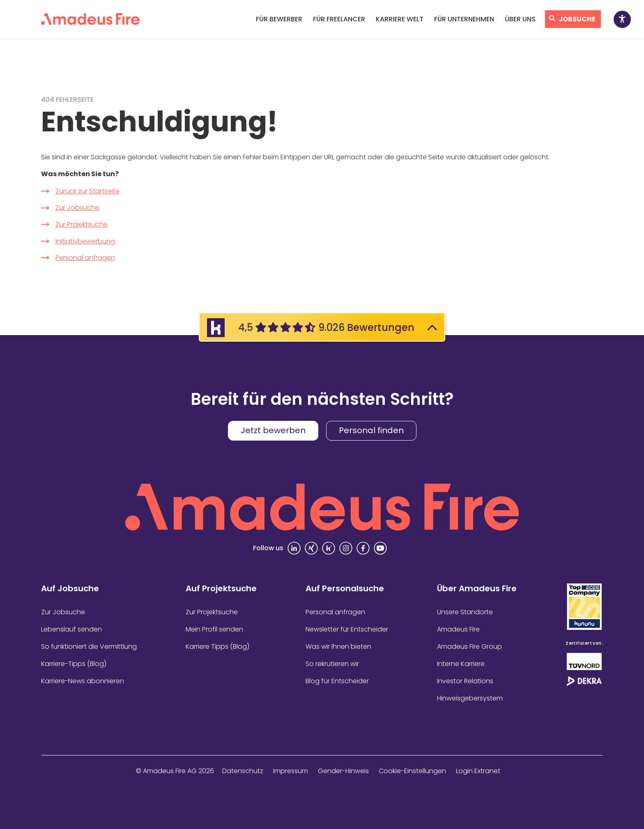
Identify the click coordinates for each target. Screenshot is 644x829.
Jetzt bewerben (273, 430)
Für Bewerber (279, 19)
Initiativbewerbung (85, 241)
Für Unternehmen (464, 19)
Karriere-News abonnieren (83, 681)
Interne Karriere (461, 664)
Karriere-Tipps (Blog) (74, 664)
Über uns (520, 19)
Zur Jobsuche (77, 208)
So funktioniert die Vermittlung (89, 646)
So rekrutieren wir (332, 664)
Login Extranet (478, 771)
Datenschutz (243, 771)
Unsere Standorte (465, 612)
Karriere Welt (400, 19)
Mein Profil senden (214, 629)
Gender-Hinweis (343, 771)
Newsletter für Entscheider (347, 629)
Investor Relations (465, 681)
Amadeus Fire (458, 629)
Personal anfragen (85, 258)
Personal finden (371, 430)
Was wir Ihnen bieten (338, 646)
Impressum (291, 771)
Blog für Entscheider (337, 681)
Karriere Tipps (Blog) (217, 646)
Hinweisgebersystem (470, 698)
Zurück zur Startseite (87, 191)
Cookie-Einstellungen (412, 771)
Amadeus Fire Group (469, 646)
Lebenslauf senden (71, 629)
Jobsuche (577, 19)
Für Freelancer (339, 19)
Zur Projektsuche (82, 224)
